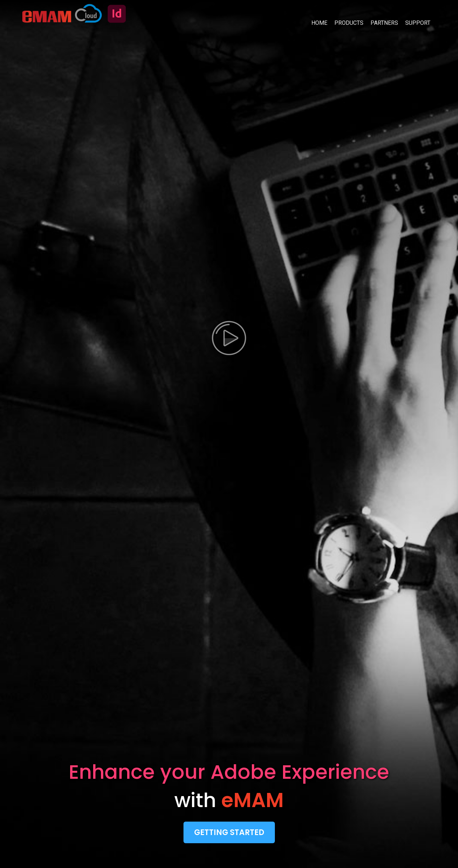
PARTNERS (384, 23)
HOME (319, 23)
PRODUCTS (349, 23)
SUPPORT (418, 23)
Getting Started (229, 832)
